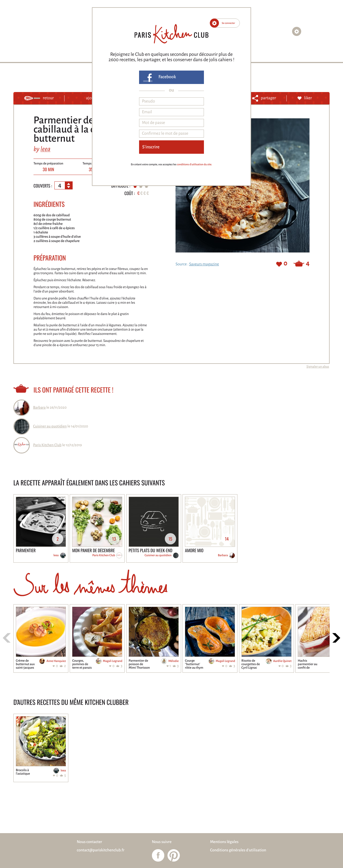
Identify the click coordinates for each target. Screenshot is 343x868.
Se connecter (229, 23)
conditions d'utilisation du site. (194, 165)
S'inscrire (151, 147)
